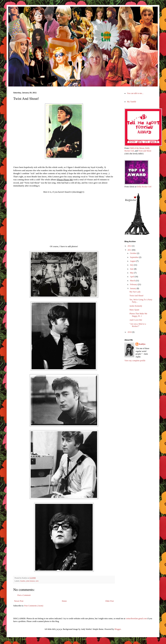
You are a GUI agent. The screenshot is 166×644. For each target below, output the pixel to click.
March (133, 281)
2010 (130, 332)
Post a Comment (24, 595)
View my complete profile (135, 361)
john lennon (30, 581)
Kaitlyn (142, 344)
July (132, 265)
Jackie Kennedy (136, 306)
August (133, 261)
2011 (130, 250)
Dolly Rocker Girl (144, 187)
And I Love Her (136, 320)
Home (64, 601)
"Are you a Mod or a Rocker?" (138, 325)
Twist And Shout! (137, 296)
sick (37, 581)
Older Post (109, 601)
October (133, 253)
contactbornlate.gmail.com (136, 619)
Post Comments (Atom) (34, 606)
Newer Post (19, 601)
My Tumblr (132, 102)
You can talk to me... (135, 93)
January (133, 288)
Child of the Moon (137, 148)
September (134, 257)
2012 (130, 246)
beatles (23, 581)
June (132, 269)
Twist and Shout (145, 151)
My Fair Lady (135, 292)
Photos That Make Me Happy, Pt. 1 (138, 315)
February (134, 284)
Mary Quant (134, 310)
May (132, 273)
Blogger (118, 629)
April (132, 277)
